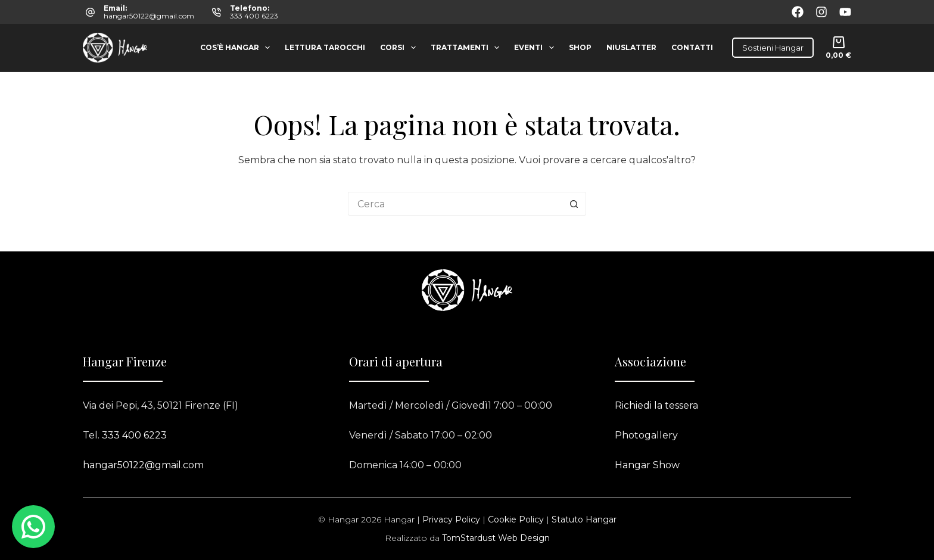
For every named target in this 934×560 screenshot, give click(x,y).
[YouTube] (845, 12)
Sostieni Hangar (773, 48)
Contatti (692, 47)
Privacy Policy (451, 519)
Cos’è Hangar (237, 48)
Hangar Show (647, 465)
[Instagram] (821, 12)
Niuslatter (631, 47)
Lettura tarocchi (325, 47)
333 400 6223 (254, 16)
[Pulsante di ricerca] (574, 204)
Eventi (536, 48)
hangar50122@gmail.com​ (143, 465)
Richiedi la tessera (656, 405)
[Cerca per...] (455, 204)
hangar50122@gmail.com (149, 16)
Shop (580, 47)
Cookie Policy (516, 519)
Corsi (400, 48)
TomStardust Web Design (496, 538)
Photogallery (646, 435)
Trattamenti (467, 48)
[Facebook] (798, 12)
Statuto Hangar (584, 519)
